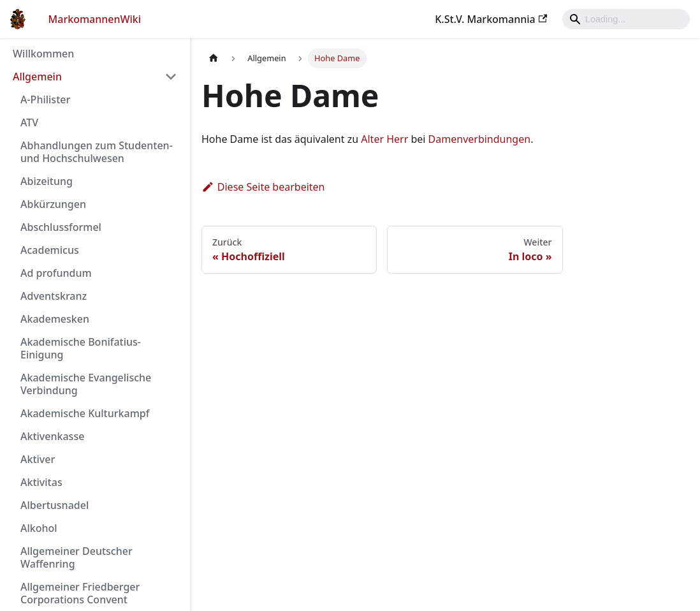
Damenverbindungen (480, 139)
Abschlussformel (61, 227)
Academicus (50, 250)
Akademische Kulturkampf (85, 413)
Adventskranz (54, 296)
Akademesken (55, 319)
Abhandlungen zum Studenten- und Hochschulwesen (97, 152)
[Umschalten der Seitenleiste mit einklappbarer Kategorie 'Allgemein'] (171, 77)
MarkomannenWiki (95, 19)
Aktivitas (41, 482)
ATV (29, 122)
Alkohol (39, 528)
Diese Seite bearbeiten (263, 187)
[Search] (626, 19)
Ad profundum (56, 273)
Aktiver (38, 459)
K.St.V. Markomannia (491, 19)
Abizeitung (47, 181)
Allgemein (37, 77)
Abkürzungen (53, 204)
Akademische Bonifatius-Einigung (81, 348)
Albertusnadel (55, 505)
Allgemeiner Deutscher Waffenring (77, 557)
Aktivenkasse (52, 436)
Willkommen (43, 54)
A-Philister (45, 99)
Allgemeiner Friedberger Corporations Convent (80, 593)
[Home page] (214, 58)
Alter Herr (384, 139)
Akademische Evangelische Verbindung (86, 384)
